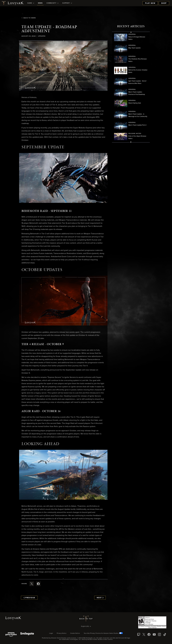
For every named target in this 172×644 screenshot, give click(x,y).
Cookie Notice (75, 633)
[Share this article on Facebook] (38, 584)
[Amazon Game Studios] (11, 635)
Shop (164, 3)
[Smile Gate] (27, 635)
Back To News (29, 18)
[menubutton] (86, 627)
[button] (63, 66)
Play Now (150, 3)
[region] (131, 87)
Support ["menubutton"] (67, 3)
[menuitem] (31, 3)
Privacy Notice (62, 633)
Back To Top (86, 619)
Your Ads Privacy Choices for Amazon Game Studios (103, 633)
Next (100, 598)
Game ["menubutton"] (31, 3)
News (40, 3)
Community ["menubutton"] (53, 3)
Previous (29, 598)
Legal (51, 633)
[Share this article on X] (32, 584)
